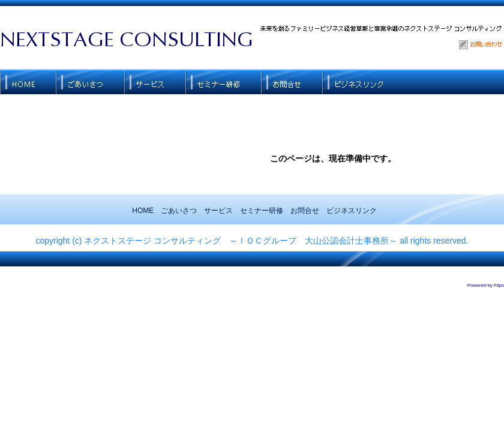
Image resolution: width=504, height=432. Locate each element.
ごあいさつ (179, 211)
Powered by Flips (486, 285)
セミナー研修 (262, 211)
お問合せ (305, 211)
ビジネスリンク (352, 211)
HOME (143, 211)
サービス (218, 211)
